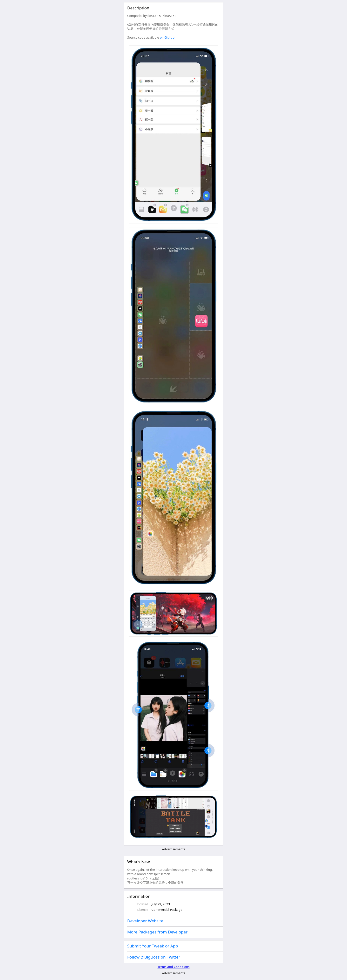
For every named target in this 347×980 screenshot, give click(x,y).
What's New (139, 862)
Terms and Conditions (173, 967)
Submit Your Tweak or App (153, 946)
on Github (167, 37)
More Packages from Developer (157, 932)
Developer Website (145, 921)
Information (139, 896)
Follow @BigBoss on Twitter (154, 957)
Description (138, 8)
